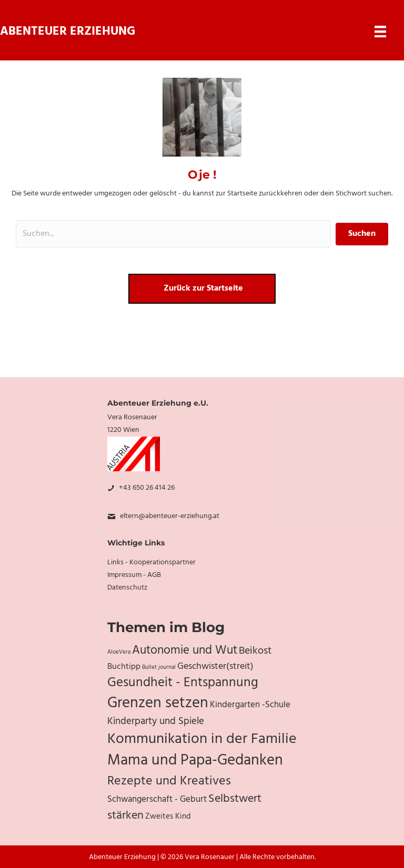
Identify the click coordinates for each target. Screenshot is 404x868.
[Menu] (380, 32)
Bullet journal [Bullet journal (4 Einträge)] (159, 668)
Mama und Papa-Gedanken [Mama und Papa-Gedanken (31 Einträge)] (195, 761)
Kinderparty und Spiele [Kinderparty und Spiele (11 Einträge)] (156, 721)
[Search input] (173, 234)
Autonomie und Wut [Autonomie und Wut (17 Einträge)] (185, 650)
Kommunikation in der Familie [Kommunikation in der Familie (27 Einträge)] (202, 739)
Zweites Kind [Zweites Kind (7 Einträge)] (168, 817)
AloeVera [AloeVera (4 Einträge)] (119, 652)
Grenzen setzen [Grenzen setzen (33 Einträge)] (158, 703)
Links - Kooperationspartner (151, 562)
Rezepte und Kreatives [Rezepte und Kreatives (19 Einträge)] (169, 781)
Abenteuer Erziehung (68, 32)
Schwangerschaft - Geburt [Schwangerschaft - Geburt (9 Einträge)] (157, 800)
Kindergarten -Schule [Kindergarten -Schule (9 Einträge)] (250, 705)
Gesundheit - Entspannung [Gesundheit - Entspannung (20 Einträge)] (183, 683)
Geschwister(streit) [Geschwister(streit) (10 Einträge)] (215, 666)
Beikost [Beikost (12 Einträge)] (255, 651)
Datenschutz (127, 588)
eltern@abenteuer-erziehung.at (170, 516)
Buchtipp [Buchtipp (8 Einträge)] (124, 667)
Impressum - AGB (134, 575)
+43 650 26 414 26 (147, 488)
